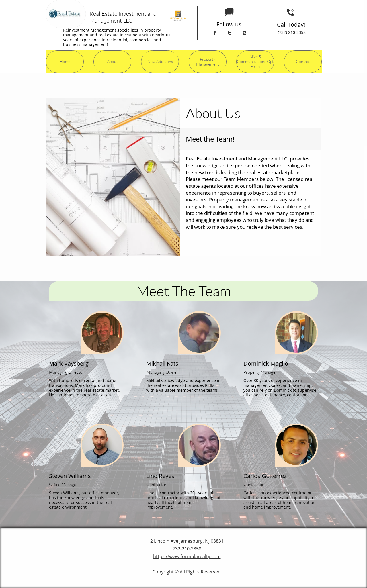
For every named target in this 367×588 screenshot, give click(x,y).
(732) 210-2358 (292, 32)
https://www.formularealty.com (187, 556)
